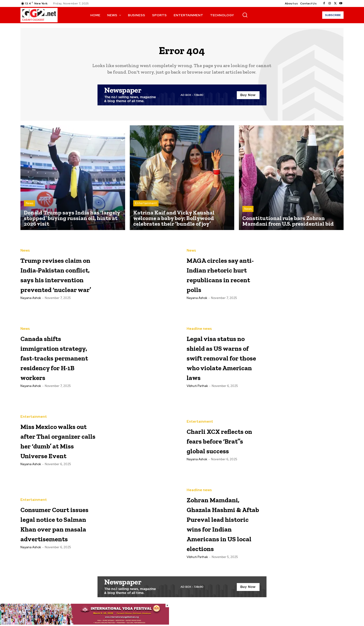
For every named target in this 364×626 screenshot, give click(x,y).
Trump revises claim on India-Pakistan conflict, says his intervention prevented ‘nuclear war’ (56, 277)
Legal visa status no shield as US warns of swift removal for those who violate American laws (224, 361)
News (29, 206)
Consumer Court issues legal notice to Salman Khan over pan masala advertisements (57, 527)
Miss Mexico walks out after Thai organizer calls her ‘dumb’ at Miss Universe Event (56, 444)
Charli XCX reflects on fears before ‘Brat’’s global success (221, 444)
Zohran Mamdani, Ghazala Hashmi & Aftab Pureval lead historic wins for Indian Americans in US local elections (222, 533)
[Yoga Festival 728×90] (84, 623)
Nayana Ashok (31, 315)
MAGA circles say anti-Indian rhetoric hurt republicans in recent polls (224, 276)
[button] (245, 15)
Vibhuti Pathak (197, 399)
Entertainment (146, 206)
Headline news (199, 323)
